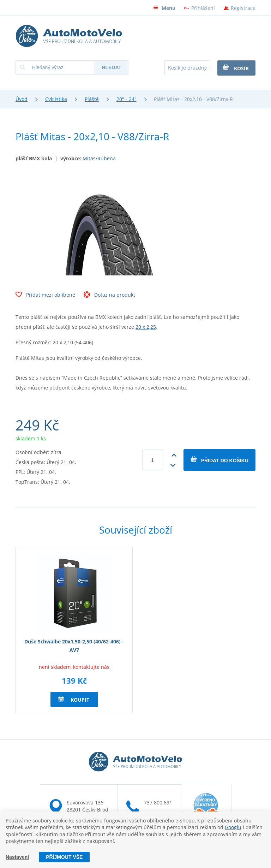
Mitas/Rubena (99, 158)
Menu (164, 8)
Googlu (233, 827)
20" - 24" (127, 99)
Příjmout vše (64, 857)
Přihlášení (203, 8)
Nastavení (17, 857)
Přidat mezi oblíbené (45, 296)
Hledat (112, 67)
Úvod (22, 99)
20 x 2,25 (146, 327)
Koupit (74, 699)
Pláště (92, 99)
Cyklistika (56, 99)
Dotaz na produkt (109, 296)
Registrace (243, 8)
